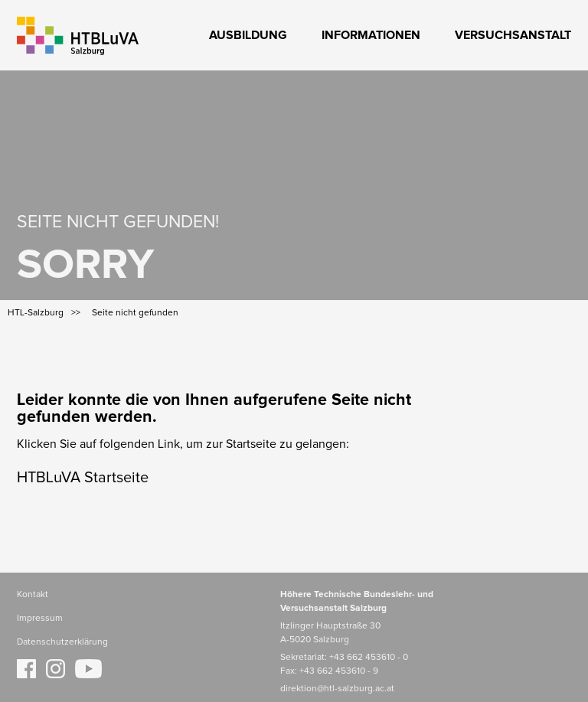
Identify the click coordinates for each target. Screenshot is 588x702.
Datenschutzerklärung (62, 642)
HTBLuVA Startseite (83, 478)
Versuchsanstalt (513, 35)
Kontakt (33, 595)
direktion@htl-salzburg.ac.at (337, 689)
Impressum (40, 619)
